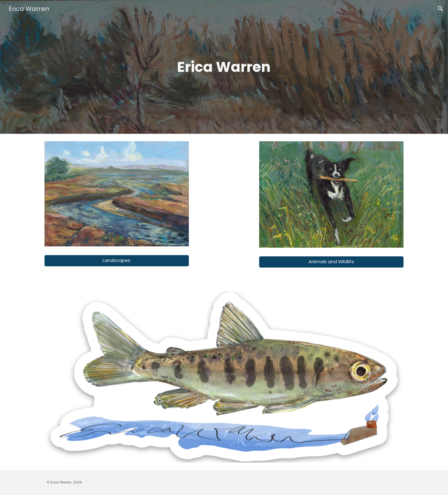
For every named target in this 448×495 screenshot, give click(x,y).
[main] (224, 67)
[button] (441, 9)
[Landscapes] (117, 261)
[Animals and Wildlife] (331, 262)
